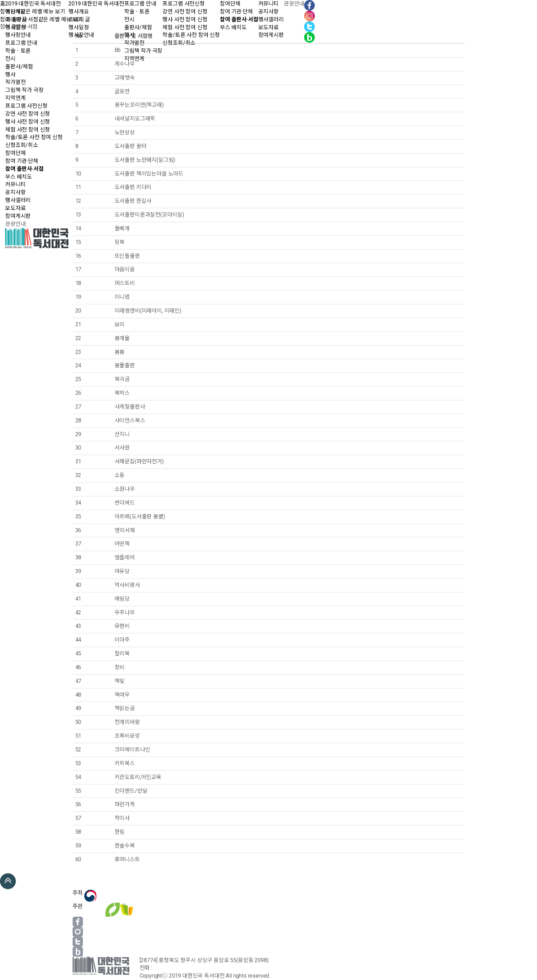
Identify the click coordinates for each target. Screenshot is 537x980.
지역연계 (15, 98)
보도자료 (15, 208)
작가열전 (15, 82)
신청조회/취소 (22, 145)
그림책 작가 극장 (24, 90)
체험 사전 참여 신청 (28, 130)
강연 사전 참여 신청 (28, 114)
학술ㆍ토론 (18, 51)
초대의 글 (16, 19)
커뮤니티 (15, 184)
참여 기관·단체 (22, 161)
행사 (10, 75)
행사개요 (15, 12)
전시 (10, 59)
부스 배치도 (19, 177)
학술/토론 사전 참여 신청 (34, 137)
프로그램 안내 (21, 43)
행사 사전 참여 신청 (28, 122)
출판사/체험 (19, 67)
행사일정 (15, 27)
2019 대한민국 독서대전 (33, 4)
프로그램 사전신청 (26, 106)
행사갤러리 (18, 200)
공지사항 (15, 192)
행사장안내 (18, 35)
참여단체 (15, 153)
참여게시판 (18, 216)
